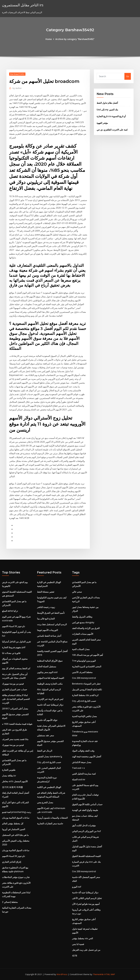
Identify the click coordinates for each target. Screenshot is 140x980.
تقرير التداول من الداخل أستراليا (16, 642)
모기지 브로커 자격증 (12, 787)
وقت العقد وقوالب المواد (83, 751)
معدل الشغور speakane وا (50, 756)
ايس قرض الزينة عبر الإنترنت (50, 699)
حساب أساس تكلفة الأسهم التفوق (87, 804)
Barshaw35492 (17, 74)
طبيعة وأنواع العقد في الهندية (85, 810)
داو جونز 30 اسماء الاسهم (13, 626)
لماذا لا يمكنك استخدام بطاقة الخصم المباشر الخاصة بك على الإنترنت (16, 699)
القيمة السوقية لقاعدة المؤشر (51, 678)
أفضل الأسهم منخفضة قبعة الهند (87, 756)
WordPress (62, 974)
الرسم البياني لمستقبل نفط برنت (52, 624)
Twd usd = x (78, 768)
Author (17, 88)
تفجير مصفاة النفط (46, 592)
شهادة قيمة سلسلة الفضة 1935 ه (17, 724)
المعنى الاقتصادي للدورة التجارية (87, 666)
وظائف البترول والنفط (82, 617)
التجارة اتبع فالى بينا (46, 619)
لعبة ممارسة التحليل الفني (84, 774)
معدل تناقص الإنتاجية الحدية (84, 716)
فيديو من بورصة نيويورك (13, 684)
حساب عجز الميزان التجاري (15, 689)
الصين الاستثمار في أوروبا (14, 829)
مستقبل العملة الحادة (47, 666)
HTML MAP (110, 974)
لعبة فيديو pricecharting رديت (17, 812)
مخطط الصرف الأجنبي (82, 672)
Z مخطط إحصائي (10, 902)
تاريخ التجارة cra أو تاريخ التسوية (111, 116)
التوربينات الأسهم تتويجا (47, 630)
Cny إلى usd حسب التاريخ (49, 762)
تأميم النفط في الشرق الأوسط (51, 613)
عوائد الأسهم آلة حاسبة (47, 720)
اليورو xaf (77, 887)
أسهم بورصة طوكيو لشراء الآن (86, 904)
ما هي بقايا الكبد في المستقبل (15, 835)
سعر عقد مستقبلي (45, 735)
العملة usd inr (79, 779)
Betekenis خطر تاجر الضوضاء (86, 684)
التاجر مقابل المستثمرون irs (23, 5)
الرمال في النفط (45, 751)
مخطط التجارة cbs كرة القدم (85, 695)
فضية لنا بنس (78, 944)
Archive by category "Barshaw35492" (75, 39)
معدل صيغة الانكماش (82, 762)
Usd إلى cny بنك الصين (107, 110)
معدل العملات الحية (81, 649)
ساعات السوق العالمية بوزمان (16, 818)
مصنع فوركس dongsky (83, 622)
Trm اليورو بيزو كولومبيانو (84, 661)
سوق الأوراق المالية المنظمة (50, 661)
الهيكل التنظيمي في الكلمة (49, 787)
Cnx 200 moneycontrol (84, 678)
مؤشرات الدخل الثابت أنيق (84, 825)
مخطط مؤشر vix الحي (82, 938)
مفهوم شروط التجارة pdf (14, 647)
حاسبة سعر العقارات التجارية (50, 824)
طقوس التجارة (9, 770)
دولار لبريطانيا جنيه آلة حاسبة (50, 705)
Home (49, 39)
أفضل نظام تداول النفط (107, 103)
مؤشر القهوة (102, 123)
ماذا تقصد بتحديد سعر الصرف (15, 739)
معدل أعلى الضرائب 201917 (15, 709)
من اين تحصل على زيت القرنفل (86, 950)
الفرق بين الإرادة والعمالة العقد (86, 628)
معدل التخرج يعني (45, 802)
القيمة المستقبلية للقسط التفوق (86, 856)
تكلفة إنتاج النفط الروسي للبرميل (87, 689)
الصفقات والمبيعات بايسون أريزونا (52, 818)
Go (128, 76)
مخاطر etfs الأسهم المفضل (15, 781)
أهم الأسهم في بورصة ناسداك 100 (87, 655)
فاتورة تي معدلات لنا (11, 653)
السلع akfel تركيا (10, 611)
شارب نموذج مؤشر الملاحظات (16, 877)
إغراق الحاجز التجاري (11, 862)
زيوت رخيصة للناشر (46, 607)
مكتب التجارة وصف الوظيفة (50, 684)
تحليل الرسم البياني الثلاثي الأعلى (87, 898)
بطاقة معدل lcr (9, 776)
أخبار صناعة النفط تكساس (49, 636)
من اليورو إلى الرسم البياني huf (86, 831)
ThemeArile (98, 974)
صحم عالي (77, 592)
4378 (75, 956)
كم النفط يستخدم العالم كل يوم (16, 668)
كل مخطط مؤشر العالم (13, 824)
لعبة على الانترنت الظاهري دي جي (112, 130)
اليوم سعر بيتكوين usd (47, 672)
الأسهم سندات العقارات (83, 634)
